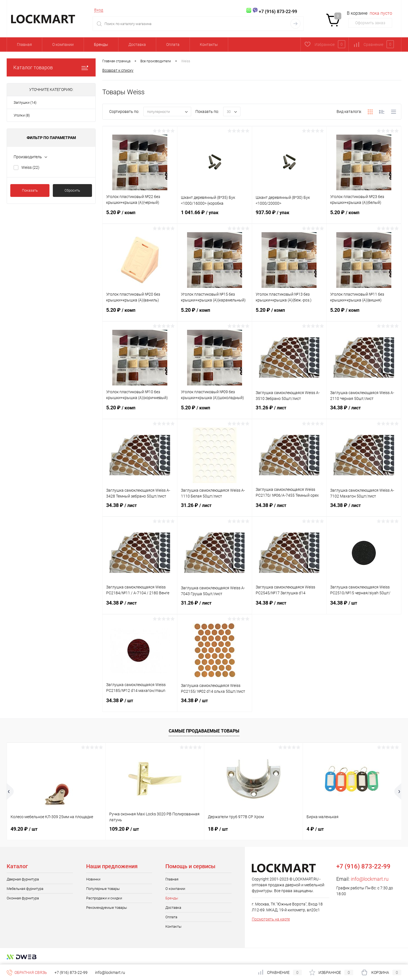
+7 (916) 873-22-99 (71, 972)
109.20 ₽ (124, 829)
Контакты (209, 44)
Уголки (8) (22, 115)
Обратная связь (27, 972)
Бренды (101, 44)
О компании (63, 44)
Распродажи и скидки (104, 898)
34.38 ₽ (364, 411)
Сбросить (72, 190)
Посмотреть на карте (271, 919)
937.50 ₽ (289, 216)
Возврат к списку (118, 70)
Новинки (93, 879)
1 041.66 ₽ (215, 216)
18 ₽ (218, 829)
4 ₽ (315, 829)
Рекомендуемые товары (107, 908)
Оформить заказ (370, 23)
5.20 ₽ (140, 216)
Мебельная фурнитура (25, 889)
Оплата (173, 44)
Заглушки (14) (25, 102)
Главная (24, 44)
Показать (30, 190)
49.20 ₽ (24, 829)
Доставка (137, 44)
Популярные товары (103, 889)
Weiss (30, 167)
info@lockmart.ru (370, 879)
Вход (99, 10)
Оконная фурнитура (23, 898)
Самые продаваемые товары (204, 731)
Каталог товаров (51, 67)
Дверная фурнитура (23, 879)
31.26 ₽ (289, 411)
